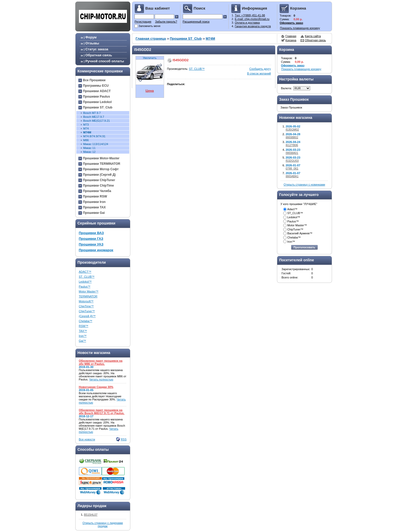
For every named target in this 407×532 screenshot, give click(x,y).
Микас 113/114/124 (96, 144)
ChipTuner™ (87, 311)
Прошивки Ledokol (97, 102)
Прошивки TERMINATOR (102, 164)
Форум (91, 37)
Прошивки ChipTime (99, 186)
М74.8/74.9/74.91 (94, 136)
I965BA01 (292, 153)
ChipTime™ (86, 306)
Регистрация (143, 22)
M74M (87, 132)
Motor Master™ (89, 291)
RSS (124, 439)
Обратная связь (99, 55)
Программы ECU (96, 86)
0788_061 (292, 168)
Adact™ (292, 209)
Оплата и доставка (247, 23)
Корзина (291, 40)
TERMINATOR (88, 296)
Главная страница (151, 39)
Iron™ (83, 336)
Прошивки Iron (94, 202)
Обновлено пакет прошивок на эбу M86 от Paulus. (101, 362)
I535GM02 (292, 129)
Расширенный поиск (196, 22)
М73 (86, 125)
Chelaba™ (86, 321)
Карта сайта (313, 36)
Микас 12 (89, 152)
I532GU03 (292, 161)
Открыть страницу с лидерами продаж (103, 524)
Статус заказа (97, 49)
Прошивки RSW (95, 196)
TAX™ (83, 331)
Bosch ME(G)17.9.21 (97, 121)
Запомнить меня (150, 26)
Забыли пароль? (166, 22)
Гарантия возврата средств (253, 26)
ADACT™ (85, 272)
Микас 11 (89, 148)
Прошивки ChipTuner (99, 180)
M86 (86, 140)
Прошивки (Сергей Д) (99, 175)
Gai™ (83, 341)
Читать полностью (101, 379)
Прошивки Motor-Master (101, 158)
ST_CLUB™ (87, 277)
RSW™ (84, 326)
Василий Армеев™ (300, 233)
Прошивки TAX (94, 207)
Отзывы (92, 43)
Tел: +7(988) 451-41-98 (250, 15)
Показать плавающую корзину (300, 28)
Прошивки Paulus (97, 97)
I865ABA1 (292, 176)
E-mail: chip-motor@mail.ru (252, 19)
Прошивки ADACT (97, 91)
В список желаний (259, 73)
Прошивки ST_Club (98, 107)
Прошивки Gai (94, 213)
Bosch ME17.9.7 (94, 117)
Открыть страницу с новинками (304, 185)
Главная (291, 36)
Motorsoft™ (86, 301)
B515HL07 (91, 515)
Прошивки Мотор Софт (101, 169)
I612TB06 (292, 145)
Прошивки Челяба (97, 191)
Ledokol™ (85, 282)
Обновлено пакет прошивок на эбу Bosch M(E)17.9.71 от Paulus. (102, 412)
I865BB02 (292, 137)
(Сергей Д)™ (87, 316)
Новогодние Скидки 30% (96, 387)
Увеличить (150, 58)
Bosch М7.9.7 (92, 113)
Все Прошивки (94, 80)
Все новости (87, 439)
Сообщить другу (260, 69)
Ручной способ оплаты (105, 61)
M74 (86, 128)
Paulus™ (85, 287)
